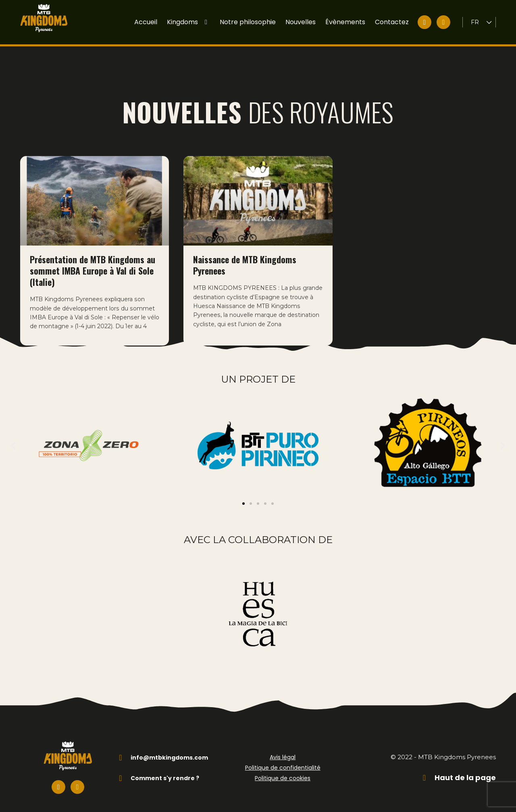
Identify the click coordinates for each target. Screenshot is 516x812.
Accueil (146, 22)
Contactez (392, 22)
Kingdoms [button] (188, 22)
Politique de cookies (283, 772)
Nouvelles (301, 22)
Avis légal (283, 751)
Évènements (345, 22)
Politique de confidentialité (283, 762)
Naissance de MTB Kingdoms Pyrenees (245, 246)
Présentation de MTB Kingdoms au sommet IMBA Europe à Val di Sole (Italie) (93, 252)
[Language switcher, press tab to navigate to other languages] (482, 22)
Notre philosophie (248, 22)
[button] (13, 439)
